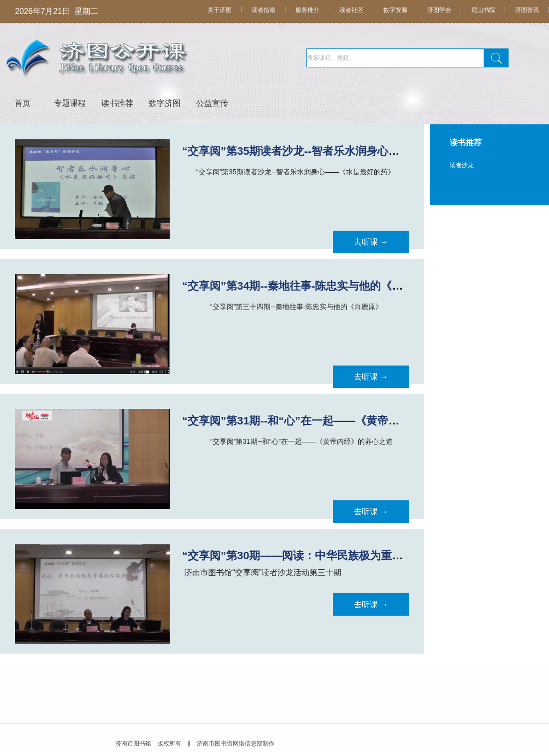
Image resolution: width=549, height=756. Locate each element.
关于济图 (220, 10)
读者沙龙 (462, 165)
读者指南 (264, 10)
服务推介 (307, 10)
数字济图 (165, 103)
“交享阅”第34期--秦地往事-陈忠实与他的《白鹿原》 (309, 286)
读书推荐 (117, 103)
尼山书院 (483, 10)
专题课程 (70, 103)
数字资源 (395, 10)
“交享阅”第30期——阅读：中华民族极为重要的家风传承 (320, 556)
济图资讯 (527, 10)
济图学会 (439, 10)
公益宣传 (212, 103)
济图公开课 (152, 58)
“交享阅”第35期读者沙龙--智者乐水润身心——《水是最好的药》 (340, 151)
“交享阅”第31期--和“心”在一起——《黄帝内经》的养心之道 (329, 421)
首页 (22, 103)
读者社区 (351, 10)
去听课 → (371, 242)
